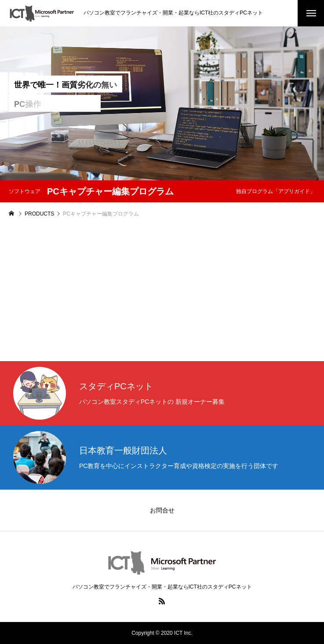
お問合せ (162, 510)
